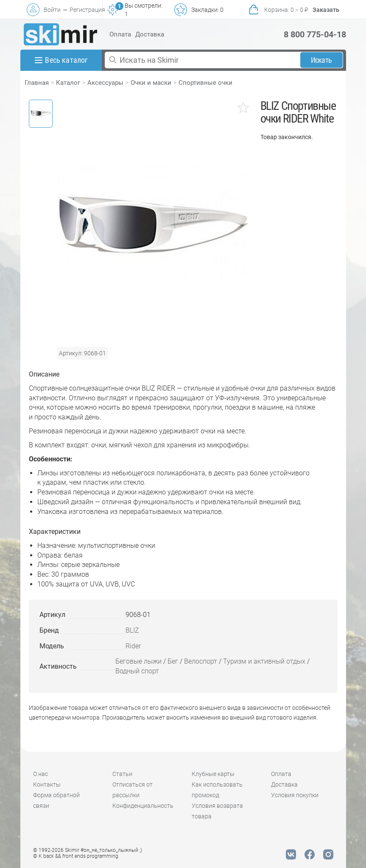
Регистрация (87, 10)
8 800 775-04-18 (315, 34)
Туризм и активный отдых (264, 661)
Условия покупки (295, 795)
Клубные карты (213, 774)
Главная (37, 83)
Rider (133, 646)
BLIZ (132, 630)
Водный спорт (137, 671)
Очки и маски (151, 83)
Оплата (120, 34)
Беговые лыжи (138, 661)
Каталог (68, 83)
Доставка (150, 34)
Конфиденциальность (143, 806)
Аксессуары (105, 83)
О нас (41, 774)
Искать (321, 60)
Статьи (122, 774)
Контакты (47, 784)
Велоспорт (201, 661)
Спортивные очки (205, 83)
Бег (173, 661)
